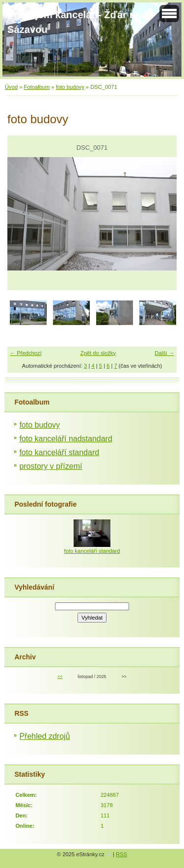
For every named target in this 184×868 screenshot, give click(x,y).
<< (60, 677)
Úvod (11, 87)
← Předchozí (26, 353)
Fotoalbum (37, 87)
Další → (164, 353)
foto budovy (70, 87)
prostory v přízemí (51, 466)
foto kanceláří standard (59, 452)
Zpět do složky (98, 353)
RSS (121, 854)
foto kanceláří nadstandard (66, 439)
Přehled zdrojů (44, 736)
